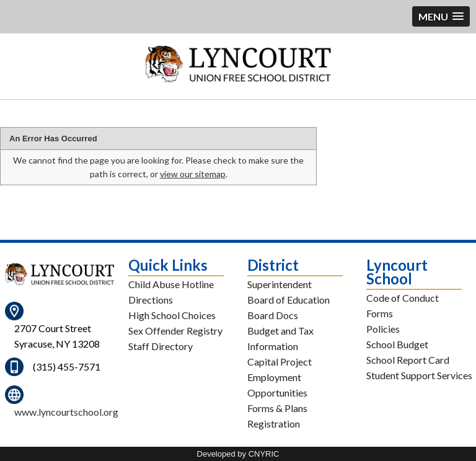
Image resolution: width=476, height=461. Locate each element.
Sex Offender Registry (175, 331)
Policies (383, 329)
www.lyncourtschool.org (66, 412)
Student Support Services (419, 375)
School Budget (397, 344)
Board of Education (289, 300)
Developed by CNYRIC (238, 454)
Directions (151, 300)
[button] (441, 16)
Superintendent (280, 284)
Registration (274, 424)
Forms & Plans (277, 408)
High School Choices (172, 315)
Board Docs (273, 315)
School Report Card (408, 360)
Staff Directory (161, 346)
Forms (380, 313)
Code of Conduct (403, 298)
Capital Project (280, 362)
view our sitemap (193, 174)
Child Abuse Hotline (171, 284)
